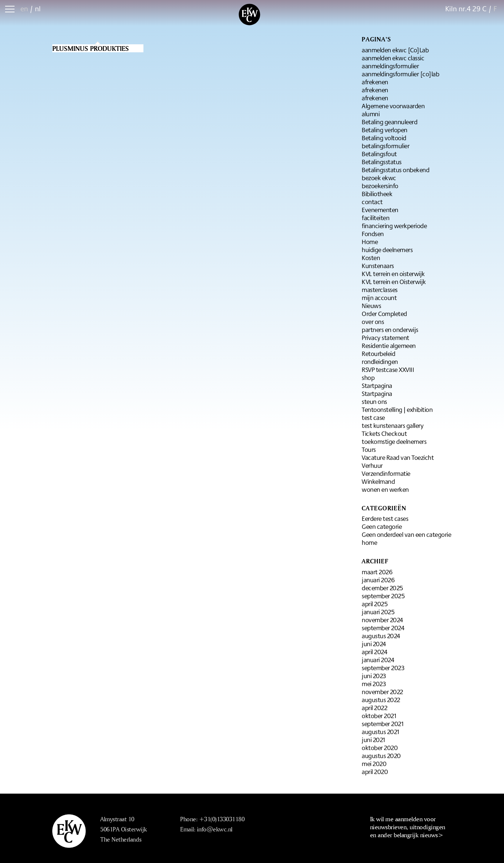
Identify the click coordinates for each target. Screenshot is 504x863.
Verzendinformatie (386, 473)
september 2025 (383, 596)
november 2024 (382, 620)
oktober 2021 (379, 716)
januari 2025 (378, 612)
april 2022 (374, 708)
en (24, 9)
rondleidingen (380, 361)
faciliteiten (375, 218)
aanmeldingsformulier (390, 66)
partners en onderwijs (390, 329)
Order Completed (384, 313)
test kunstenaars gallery (393, 425)
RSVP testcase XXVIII (388, 369)
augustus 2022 (381, 700)
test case (373, 417)
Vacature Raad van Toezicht (398, 457)
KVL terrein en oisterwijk (393, 274)
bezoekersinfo (380, 186)
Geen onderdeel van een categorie (406, 534)
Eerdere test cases (385, 518)
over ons (373, 321)
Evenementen (380, 210)
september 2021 (383, 724)
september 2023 (383, 668)
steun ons (374, 401)
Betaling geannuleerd (389, 122)
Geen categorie (382, 526)
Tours (369, 449)
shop (368, 377)
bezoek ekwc (379, 178)
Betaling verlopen (385, 130)
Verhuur (372, 465)
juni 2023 (374, 676)
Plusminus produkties (91, 48)
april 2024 (374, 652)
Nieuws (371, 305)
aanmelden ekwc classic (393, 58)
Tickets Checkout (384, 433)
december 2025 (382, 588)
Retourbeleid (378, 353)
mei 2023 (374, 684)
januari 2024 (378, 660)
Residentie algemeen (389, 345)
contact (372, 202)
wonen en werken (385, 489)
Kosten (371, 258)
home (369, 542)
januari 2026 (378, 580)
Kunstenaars (378, 266)
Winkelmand (378, 481)
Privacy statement (385, 337)
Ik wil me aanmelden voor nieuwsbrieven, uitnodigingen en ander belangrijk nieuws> (408, 827)
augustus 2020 (381, 755)
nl (38, 9)
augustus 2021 (381, 732)
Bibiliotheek (377, 194)
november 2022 (382, 692)
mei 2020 (374, 763)
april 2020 (375, 771)
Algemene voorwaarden (393, 106)
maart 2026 (377, 572)
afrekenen (375, 82)
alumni (371, 114)
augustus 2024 (381, 636)
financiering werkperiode (394, 226)
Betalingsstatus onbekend (395, 170)
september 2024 (383, 628)
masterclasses (380, 289)
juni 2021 (373, 740)
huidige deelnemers (387, 250)
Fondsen (373, 234)
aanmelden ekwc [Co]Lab (395, 50)
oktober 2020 (380, 747)
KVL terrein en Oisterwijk (394, 281)
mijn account (379, 297)
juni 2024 (374, 644)
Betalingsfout (379, 154)
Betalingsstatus (382, 162)
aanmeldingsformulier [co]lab (400, 74)
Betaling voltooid (384, 138)
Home (370, 242)
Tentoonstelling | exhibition (397, 409)
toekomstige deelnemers (394, 441)
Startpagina (377, 385)
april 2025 (375, 604)
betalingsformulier (385, 146)
